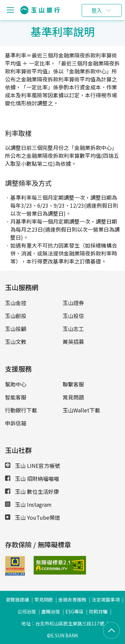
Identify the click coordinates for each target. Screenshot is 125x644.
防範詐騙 (98, 611)
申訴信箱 (16, 423)
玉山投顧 (16, 329)
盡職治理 (51, 611)
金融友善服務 (72, 599)
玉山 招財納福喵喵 (32, 479)
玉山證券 (73, 303)
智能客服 (16, 397)
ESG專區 (74, 611)
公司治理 (27, 611)
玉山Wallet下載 (81, 410)
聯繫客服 (73, 384)
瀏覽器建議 (17, 599)
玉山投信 (73, 316)
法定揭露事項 (106, 599)
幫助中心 (16, 384)
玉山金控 (16, 303)
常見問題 (73, 397)
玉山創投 (16, 316)
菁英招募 (73, 342)
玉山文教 (16, 342)
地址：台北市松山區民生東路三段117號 (63, 623)
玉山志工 (73, 329)
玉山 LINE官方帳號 (32, 466)
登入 (97, 10)
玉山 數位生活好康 (32, 491)
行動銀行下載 (21, 410)
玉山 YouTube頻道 (32, 517)
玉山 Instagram (28, 504)
